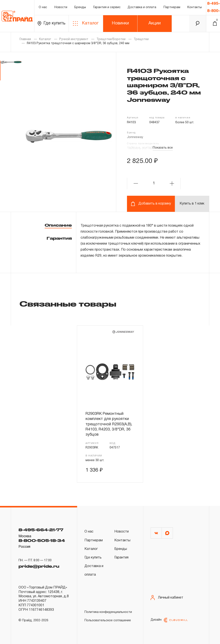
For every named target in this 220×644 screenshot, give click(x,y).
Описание (58, 225)
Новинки (120, 23)
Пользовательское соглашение (108, 621)
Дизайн (169, 620)
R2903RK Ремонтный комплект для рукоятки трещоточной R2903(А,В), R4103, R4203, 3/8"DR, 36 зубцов (109, 424)
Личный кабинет (167, 598)
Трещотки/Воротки (111, 39)
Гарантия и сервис (107, 7)
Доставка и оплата (142, 7)
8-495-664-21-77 (41, 530)
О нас (43, 7)
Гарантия (59, 238)
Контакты (195, 7)
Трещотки (141, 39)
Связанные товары (68, 304)
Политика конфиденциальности (108, 612)
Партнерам (172, 7)
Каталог (86, 23)
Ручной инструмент (74, 39)
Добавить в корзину (151, 204)
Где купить (51, 23)
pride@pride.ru (39, 566)
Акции (155, 23)
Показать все (163, 148)
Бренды (80, 7)
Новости (61, 7)
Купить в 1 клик (192, 204)
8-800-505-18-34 (42, 540)
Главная (25, 39)
